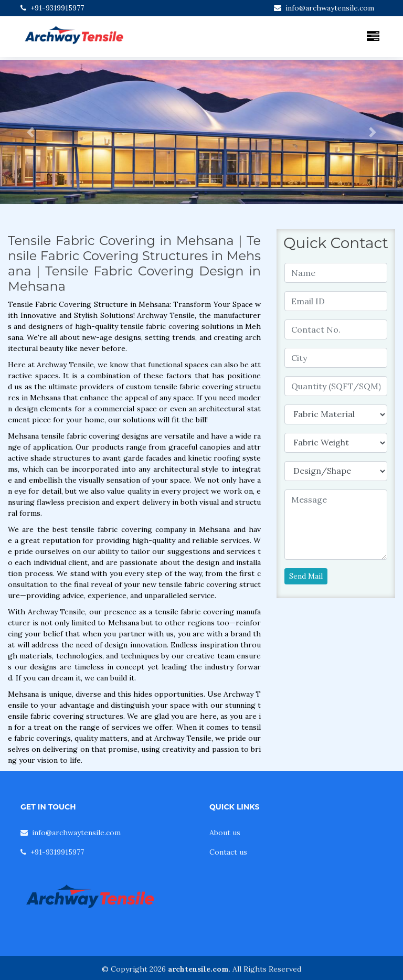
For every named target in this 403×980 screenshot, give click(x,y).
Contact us (228, 852)
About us (225, 833)
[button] (30, 132)
